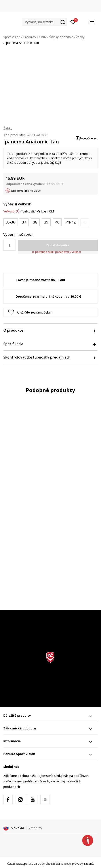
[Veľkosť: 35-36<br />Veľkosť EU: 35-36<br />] (10, 222)
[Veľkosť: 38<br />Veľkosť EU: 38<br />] (35, 222)
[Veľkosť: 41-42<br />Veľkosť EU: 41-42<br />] (71, 222)
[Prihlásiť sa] (73, 22)
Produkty (30, 37)
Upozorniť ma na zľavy (26, 191)
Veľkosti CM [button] (45, 211)
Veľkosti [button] (28, 211)
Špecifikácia (49, 344)
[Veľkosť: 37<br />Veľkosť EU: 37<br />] (24, 222)
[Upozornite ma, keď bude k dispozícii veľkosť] (85, 222)
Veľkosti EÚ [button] (11, 211)
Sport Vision (12, 37)
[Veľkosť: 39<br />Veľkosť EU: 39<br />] (46, 222)
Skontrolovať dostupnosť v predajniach (49, 357)
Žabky (80, 37)
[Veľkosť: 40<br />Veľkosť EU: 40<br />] (57, 222)
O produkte (49, 330)
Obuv (43, 37)
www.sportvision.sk (28, 864)
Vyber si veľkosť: (17, 204)
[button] (45, 22)
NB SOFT (57, 864)
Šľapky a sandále (61, 37)
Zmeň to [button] (35, 828)
